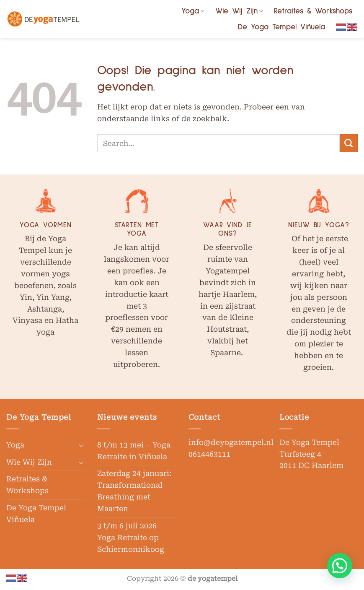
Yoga (193, 11)
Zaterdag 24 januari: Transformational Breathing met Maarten (134, 491)
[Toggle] (81, 445)
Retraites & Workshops (313, 11)
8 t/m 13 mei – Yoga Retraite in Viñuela (134, 451)
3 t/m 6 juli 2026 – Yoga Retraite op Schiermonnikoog (131, 538)
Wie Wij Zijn (239, 11)
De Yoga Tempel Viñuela (281, 27)
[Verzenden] (349, 143)
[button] (340, 566)
